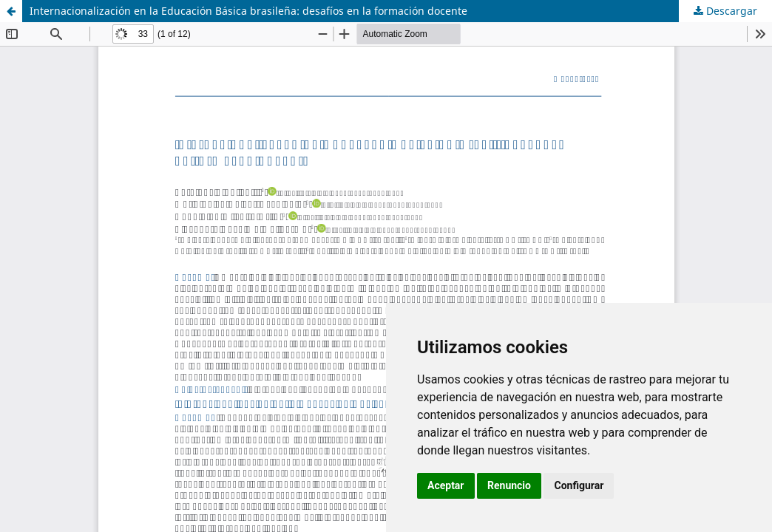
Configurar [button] (579, 485)
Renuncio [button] (509, 485)
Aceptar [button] (446, 485)
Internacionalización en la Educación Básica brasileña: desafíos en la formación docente (248, 11)
